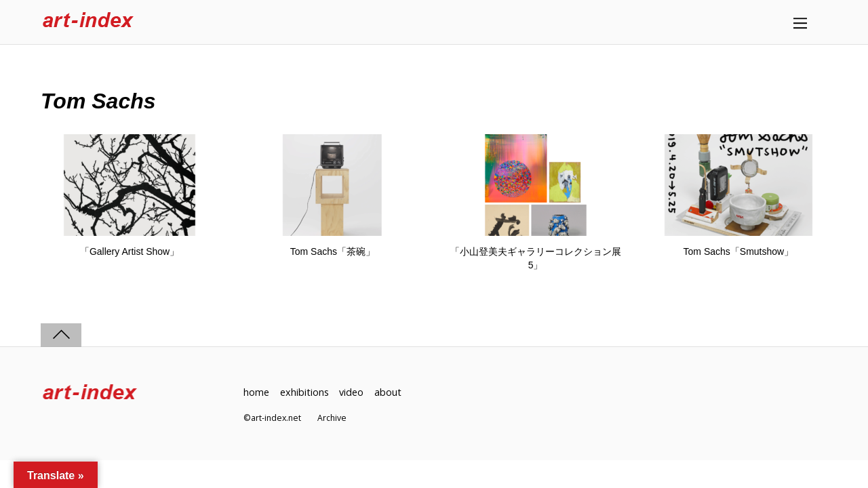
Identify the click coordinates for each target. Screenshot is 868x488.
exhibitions (304, 392)
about (388, 392)
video (351, 392)
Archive (332, 418)
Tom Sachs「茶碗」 (333, 251)
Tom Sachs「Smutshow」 (739, 251)
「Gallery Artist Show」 (130, 251)
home (256, 392)
